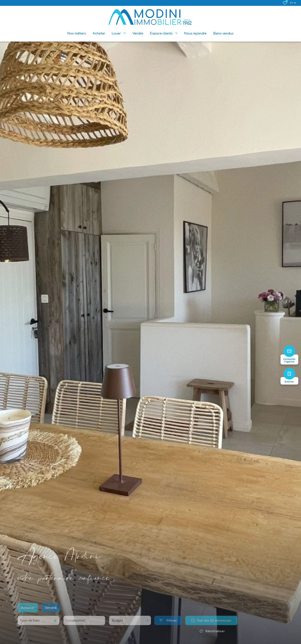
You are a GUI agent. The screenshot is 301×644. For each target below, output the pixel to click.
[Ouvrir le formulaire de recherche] (168, 626)
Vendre (51, 613)
